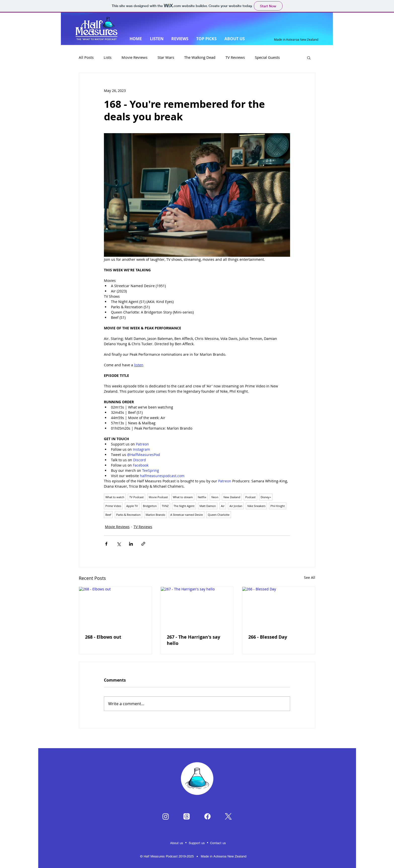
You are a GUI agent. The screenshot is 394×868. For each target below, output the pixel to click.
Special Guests (267, 57)
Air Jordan (236, 506)
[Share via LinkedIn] (131, 544)
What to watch (115, 497)
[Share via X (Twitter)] (119, 544)
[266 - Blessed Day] (279, 607)
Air (223, 506)
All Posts (86, 57)
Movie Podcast (158, 497)
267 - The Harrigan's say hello (193, 640)
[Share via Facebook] (106, 544)
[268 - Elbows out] (115, 607)
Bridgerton (150, 506)
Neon (215, 497)
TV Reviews (235, 57)
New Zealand (232, 497)
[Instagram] (166, 816)
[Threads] (187, 816)
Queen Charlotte (219, 515)
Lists (108, 57)
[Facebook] (207, 816)
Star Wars (166, 57)
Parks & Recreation (128, 515)
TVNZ (165, 506)
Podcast (250, 497)
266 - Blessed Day (268, 637)
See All (310, 577)
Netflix (202, 497)
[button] (309, 58)
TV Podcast (136, 497)
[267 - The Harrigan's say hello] (197, 607)
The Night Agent (184, 506)
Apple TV (132, 506)
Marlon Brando (155, 515)
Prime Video (113, 506)
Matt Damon (208, 506)
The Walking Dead (200, 57)
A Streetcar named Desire (187, 515)
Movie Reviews (134, 57)
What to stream (183, 497)
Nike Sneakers (256, 506)
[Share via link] (143, 544)
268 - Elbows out (103, 637)
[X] (228, 816)
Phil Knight (278, 506)
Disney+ (266, 497)
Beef (108, 515)
